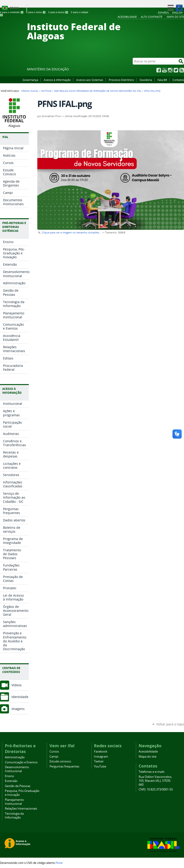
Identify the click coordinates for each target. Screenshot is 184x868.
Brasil (15, 8)
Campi (54, 757)
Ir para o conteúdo (12, 12)
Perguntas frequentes (64, 766)
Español (164, 13)
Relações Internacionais (21, 809)
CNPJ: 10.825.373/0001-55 (156, 789)
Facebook (159, 70)
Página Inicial (30, 91)
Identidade (20, 697)
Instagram (170, 70)
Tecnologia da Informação (14, 816)
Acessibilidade (148, 752)
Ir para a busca (58, 12)
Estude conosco (60, 761)
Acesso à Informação (57, 80)
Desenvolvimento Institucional (17, 769)
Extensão (11, 781)
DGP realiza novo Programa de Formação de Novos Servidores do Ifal (98, 91)
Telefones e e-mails (152, 772)
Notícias (46, 91)
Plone (59, 863)
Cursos (54, 752)
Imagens (18, 709)
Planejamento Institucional (14, 802)
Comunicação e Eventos (21, 762)
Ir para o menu (36, 12)
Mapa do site (147, 757)
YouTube (164, 70)
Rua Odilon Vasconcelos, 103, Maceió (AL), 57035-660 (155, 781)
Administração (15, 757)
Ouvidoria (146, 80)
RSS (182, 70)
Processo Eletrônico (121, 80)
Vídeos (17, 685)
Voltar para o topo (170, 724)
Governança (30, 80)
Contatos (178, 80)
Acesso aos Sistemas (90, 80)
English (177, 13)
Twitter (176, 70)
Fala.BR (162, 80)
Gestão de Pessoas (18, 786)
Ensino (9, 776)
